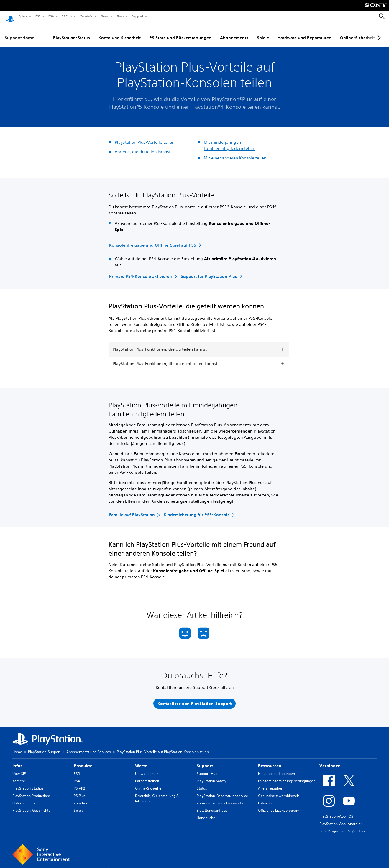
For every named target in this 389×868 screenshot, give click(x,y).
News (104, 16)
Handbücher (207, 812)
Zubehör (86, 16)
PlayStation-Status (72, 32)
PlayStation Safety (211, 775)
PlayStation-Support (44, 746)
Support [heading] (205, 760)
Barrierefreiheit (147, 775)
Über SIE (19, 768)
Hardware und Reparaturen (305, 32)
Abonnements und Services (89, 746)
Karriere (19, 775)
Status (202, 783)
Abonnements (234, 32)
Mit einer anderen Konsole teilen (235, 152)
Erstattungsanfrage (212, 805)
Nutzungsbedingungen (276, 768)
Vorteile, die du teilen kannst (143, 146)
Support (137, 16)
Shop (120, 16)
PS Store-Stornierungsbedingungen (287, 775)
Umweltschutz (147, 768)
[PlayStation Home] (10, 16)
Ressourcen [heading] (270, 760)
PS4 (51, 16)
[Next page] (378, 32)
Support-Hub (207, 768)
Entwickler (266, 797)
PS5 (38, 16)
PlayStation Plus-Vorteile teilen (145, 137)
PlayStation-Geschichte (31, 805)
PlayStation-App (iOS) (337, 811)
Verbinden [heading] (330, 760)
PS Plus (67, 16)
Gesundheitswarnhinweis (279, 790)
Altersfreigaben (271, 783)
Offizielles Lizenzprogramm (280, 805)
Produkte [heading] (83, 760)
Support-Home (19, 32)
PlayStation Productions (32, 790)
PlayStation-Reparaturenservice (222, 790)
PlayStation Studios (28, 783)
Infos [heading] (17, 760)
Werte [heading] (141, 760)
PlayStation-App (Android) (340, 818)
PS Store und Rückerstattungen (180, 32)
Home (17, 746)
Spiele (23, 16)
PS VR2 (79, 783)
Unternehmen (24, 797)
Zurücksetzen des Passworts (220, 797)
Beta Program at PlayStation (342, 825)
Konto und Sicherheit (120, 32)
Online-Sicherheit (357, 32)
